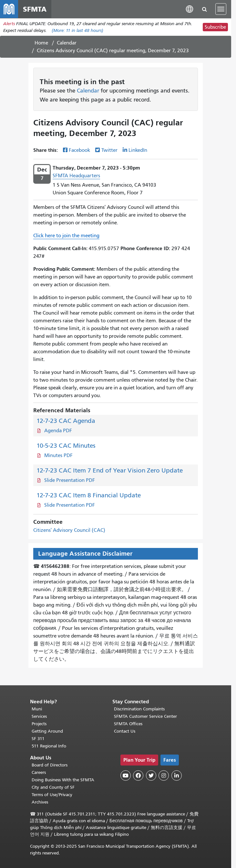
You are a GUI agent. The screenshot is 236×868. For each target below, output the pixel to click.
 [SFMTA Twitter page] (151, 775)
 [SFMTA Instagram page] (164, 775)
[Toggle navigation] (221, 9)
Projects (39, 724)
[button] (190, 9)
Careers (39, 772)
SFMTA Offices (128, 724)
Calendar (67, 43)
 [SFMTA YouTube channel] (126, 775)
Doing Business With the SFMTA (63, 780)
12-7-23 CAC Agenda (66, 421)
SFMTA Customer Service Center (145, 716)
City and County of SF (53, 787)
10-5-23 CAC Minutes (66, 446)
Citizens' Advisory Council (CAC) (69, 530)
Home (41, 43)
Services (39, 716)
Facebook (79, 150)
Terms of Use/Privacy (52, 795)
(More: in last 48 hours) (77, 30)
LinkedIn (138, 150)
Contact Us (125, 731)
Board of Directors (50, 765)
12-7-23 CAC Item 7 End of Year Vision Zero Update (110, 470)
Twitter (109, 150)
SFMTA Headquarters (76, 176)
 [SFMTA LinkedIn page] (177, 775)
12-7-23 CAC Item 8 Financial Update (89, 495)
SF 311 (38, 739)
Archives (40, 802)
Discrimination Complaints (139, 709)
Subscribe (215, 27)
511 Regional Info (49, 746)
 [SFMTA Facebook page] (138, 775)
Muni (37, 709)
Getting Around (47, 731)
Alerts (9, 24)
